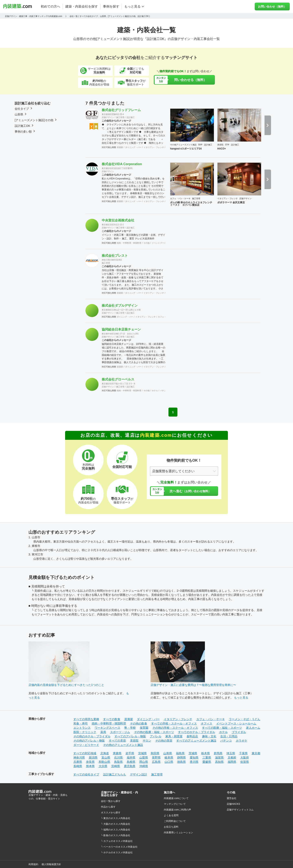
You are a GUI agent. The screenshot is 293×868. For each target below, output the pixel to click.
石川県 (118, 757)
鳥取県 (118, 762)
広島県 (156, 762)
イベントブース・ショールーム (236, 723)
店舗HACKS (233, 804)
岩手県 (130, 753)
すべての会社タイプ (86, 774)
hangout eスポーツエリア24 (186, 149)
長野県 (156, 757)
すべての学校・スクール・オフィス (174, 723)
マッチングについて (175, 804)
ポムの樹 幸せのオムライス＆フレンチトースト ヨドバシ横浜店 (191, 204)
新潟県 (93, 757)
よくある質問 (171, 815)
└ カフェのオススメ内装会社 (117, 841)
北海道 (105, 753)
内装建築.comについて (176, 798)
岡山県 (144, 762)
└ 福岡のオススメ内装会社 (116, 830)
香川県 (194, 762)
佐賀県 (245, 762)
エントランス (82, 728)
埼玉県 (231, 753)
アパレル (156, 736)
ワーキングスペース (107, 728)
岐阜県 (169, 757)
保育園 (144, 728)
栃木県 (206, 753)
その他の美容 (164, 741)
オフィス (207, 723)
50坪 (200, 145)
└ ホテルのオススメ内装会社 (117, 853)
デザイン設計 (139, 774)
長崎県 (78, 766)
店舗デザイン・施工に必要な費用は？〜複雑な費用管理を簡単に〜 (193, 685)
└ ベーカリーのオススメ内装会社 (119, 847)
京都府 (232, 757)
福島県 (180, 753)
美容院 (220, 145)
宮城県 (142, 753)
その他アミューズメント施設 (183, 145)
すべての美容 (117, 741)
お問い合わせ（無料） (272, 7)
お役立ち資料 (171, 827)
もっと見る (241, 698)
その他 (146, 243)
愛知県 (194, 757)
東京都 (256, 753)
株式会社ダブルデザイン (120, 306)
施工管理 (120, 117)
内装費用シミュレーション (178, 833)
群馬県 (218, 753)
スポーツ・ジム (120, 732)
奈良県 (90, 762)
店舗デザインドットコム (240, 810)
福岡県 (232, 762)
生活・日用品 (229, 736)
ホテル (155, 391)
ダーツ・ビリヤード (86, 745)
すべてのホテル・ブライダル (197, 732)
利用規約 (33, 864)
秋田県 (155, 753)
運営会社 (232, 798)
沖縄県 (144, 766)
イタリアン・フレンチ (154, 147)
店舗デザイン (108, 117)
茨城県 (193, 753)
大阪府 (245, 757)
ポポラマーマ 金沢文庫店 (231, 202)
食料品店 (192, 736)
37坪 (227, 145)
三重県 (207, 757)
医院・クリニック (85, 732)
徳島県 (181, 762)
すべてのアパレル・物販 (130, 736)
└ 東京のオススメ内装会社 (116, 818)
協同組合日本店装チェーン (121, 329)
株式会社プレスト (115, 256)
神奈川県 (79, 757)
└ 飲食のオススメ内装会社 (116, 835)
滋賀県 (219, 757)
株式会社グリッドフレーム (121, 110)
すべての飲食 (112, 719)
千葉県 (243, 753)
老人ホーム (253, 728)
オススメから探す (111, 813)
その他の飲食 (139, 723)
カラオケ (242, 741)
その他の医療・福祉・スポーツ (154, 732)
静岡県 (181, 757)
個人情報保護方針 (51, 864)
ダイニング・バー (133, 147)
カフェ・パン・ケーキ (180, 198)
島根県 (131, 762)
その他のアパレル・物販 (89, 741)
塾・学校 (130, 728)
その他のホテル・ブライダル (92, 736)
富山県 (106, 757)
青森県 (117, 753)
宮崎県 (116, 766)
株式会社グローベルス (118, 379)
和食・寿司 (81, 723)
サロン (147, 741)
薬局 (103, 732)
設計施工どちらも (115, 774)
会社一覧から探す (111, 801)
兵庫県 (78, 762)
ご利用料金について (175, 821)
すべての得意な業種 (86, 719)
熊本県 (90, 766)
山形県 (168, 753)
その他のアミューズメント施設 (123, 745)
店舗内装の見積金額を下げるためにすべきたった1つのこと (66, 685)
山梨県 (144, 757)
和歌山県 (104, 762)
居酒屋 (120, 147)
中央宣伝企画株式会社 (118, 220)
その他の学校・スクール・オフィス (175, 728)
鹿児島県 (130, 766)
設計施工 (131, 117)
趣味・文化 (209, 736)
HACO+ (222, 149)
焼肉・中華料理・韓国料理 (129, 243)
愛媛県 (207, 762)
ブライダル (239, 732)
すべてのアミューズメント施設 (196, 741)
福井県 (131, 757)
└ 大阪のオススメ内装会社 (116, 824)
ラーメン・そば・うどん (245, 719)
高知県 (219, 762)
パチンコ (164, 391)
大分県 (103, 766)
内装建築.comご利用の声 (177, 810)
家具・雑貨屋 (174, 736)
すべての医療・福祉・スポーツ (222, 728)
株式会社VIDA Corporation (122, 164)
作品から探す (108, 807)
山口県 (169, 762)
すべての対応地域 (85, 753)
